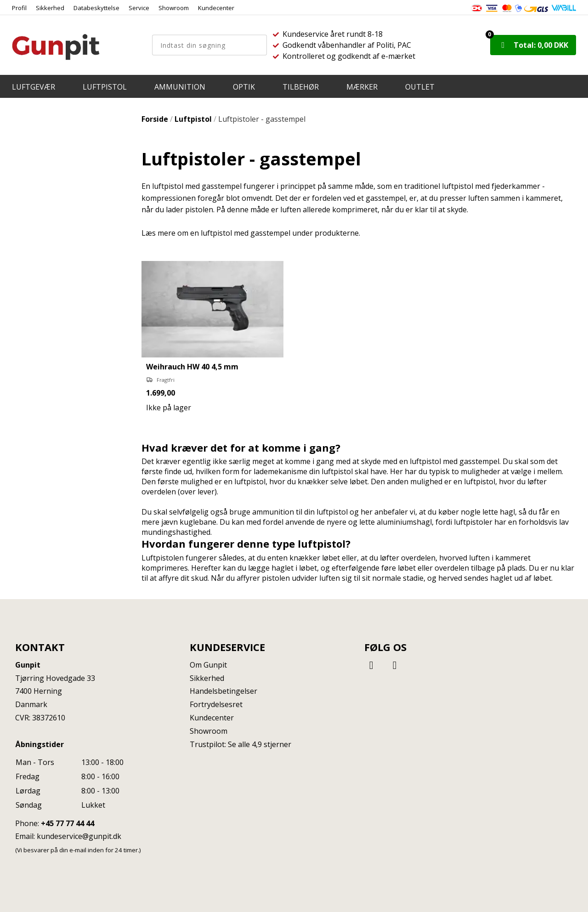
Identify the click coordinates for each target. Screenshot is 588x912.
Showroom (174, 8)
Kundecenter (216, 8)
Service (139, 8)
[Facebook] (373, 665)
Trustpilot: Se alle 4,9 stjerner (240, 744)
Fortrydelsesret (216, 704)
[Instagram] (395, 665)
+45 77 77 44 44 (68, 823)
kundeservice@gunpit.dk (79, 836)
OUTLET (420, 87)
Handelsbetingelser (223, 691)
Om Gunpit (208, 665)
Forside (155, 119)
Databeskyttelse (96, 8)
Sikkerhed (50, 8)
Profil (19, 8)
